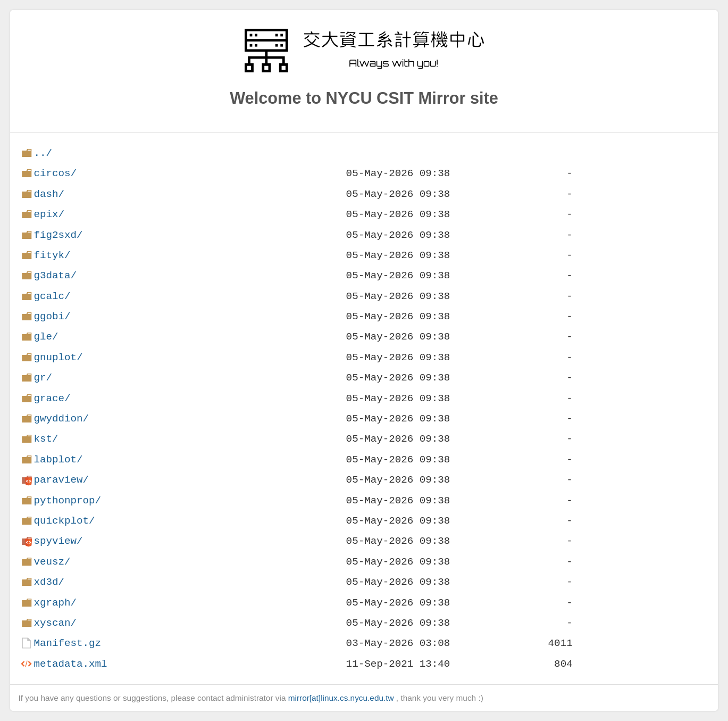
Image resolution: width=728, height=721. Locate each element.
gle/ (46, 337)
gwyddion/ (61, 418)
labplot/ (58, 459)
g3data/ (55, 275)
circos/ (55, 173)
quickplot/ (64, 521)
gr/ (43, 378)
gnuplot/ (58, 357)
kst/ (46, 439)
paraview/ (61, 480)
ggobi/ (52, 316)
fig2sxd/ (58, 235)
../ (43, 153)
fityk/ (52, 255)
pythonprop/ (67, 500)
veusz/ (52, 562)
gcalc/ (52, 296)
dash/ (49, 194)
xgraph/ (55, 603)
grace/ (52, 398)
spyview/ (58, 541)
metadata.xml (70, 664)
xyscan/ (55, 623)
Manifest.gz (67, 643)
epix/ (49, 214)
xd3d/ (49, 582)
